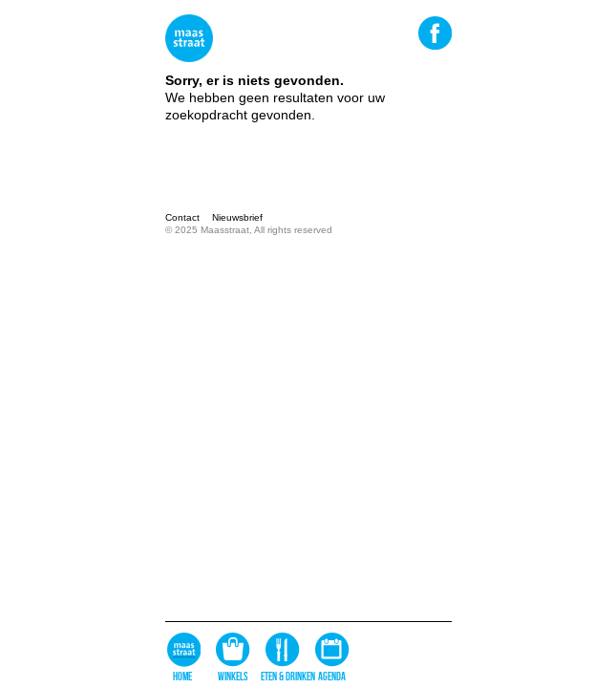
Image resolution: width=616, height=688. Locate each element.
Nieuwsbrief (237, 217)
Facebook (434, 32)
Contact (182, 217)
